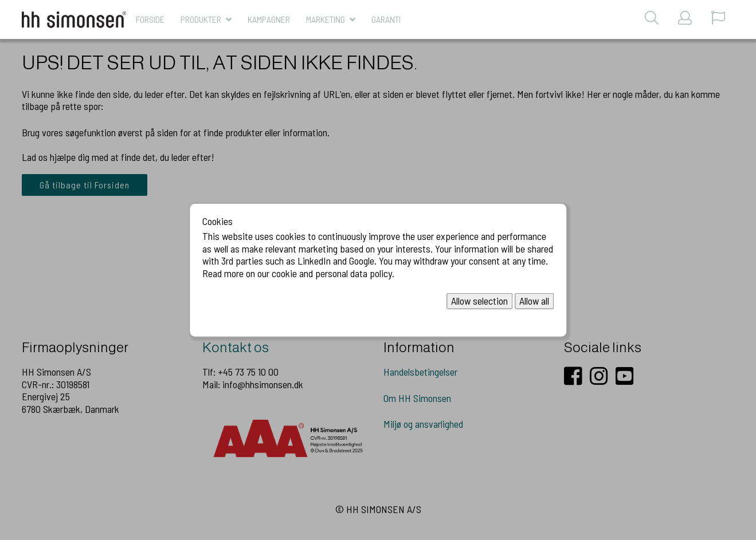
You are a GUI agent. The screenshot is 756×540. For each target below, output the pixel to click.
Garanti (386, 19)
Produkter (201, 19)
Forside (150, 19)
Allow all (534, 301)
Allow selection (479, 301)
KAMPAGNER (269, 19)
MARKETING (326, 19)
